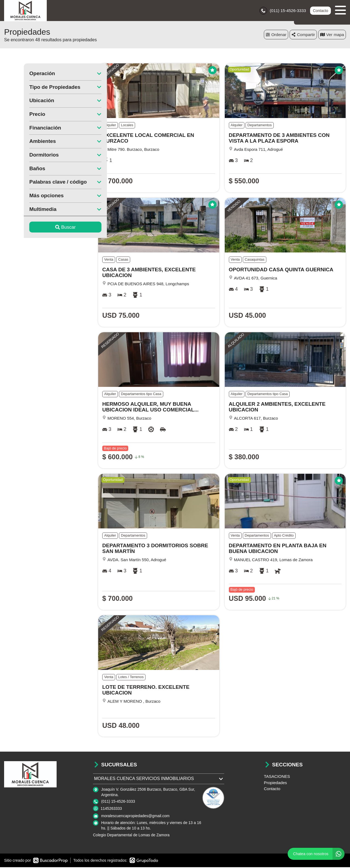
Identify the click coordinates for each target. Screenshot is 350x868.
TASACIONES (277, 777)
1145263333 (111, 809)
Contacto (320, 11)
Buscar (46, 228)
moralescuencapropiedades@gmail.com (135, 817)
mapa (332, 35)
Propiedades (275, 783)
